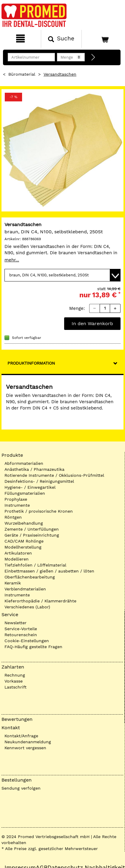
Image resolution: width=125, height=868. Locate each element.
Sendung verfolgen (21, 788)
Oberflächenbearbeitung (30, 577)
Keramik (13, 583)
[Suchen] (61, 39)
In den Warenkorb (92, 323)
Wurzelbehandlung (24, 523)
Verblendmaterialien (25, 589)
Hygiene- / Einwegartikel (30, 487)
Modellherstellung (23, 547)
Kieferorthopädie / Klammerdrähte (40, 601)
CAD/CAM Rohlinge (24, 541)
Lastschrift (16, 687)
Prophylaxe (16, 499)
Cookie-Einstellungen (27, 641)
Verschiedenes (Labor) (27, 607)
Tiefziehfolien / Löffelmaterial (35, 565)
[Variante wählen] (62, 275)
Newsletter (16, 623)
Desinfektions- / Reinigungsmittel (39, 481)
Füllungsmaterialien (25, 493)
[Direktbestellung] (93, 57)
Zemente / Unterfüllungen (32, 529)
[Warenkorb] (103, 39)
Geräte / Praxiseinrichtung (32, 535)
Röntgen (13, 517)
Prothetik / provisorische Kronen (39, 511)
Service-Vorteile (21, 629)
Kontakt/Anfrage (21, 736)
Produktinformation (31, 363)
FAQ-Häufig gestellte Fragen (33, 647)
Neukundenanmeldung (28, 742)
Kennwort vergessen (25, 748)
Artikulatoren (18, 553)
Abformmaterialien (24, 463)
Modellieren (17, 559)
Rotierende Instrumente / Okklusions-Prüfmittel (54, 475)
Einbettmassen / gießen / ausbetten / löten (49, 571)
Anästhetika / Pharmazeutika (34, 469)
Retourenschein (21, 635)
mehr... (12, 260)
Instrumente (17, 505)
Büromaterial (22, 74)
